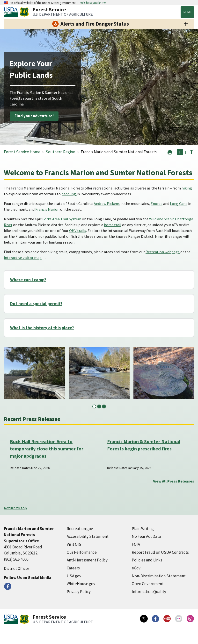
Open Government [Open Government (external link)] (148, 584)
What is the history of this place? (42, 328)
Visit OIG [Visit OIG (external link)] (74, 544)
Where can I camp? (28, 280)
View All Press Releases (174, 481)
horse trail (113, 225)
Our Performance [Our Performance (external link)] (82, 552)
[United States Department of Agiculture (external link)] (12, 12)
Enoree (157, 203)
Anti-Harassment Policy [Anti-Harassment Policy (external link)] (87, 560)
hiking (187, 188)
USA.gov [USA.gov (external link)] (74, 576)
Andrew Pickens (107, 203)
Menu (187, 12)
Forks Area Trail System (61, 219)
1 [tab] (94, 406)
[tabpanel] (34, 373)
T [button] (180, 152)
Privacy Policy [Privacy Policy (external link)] (79, 592)
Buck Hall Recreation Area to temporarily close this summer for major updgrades (47, 449)
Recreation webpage (163, 252)
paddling (69, 194)
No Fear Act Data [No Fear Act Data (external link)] (146, 536)
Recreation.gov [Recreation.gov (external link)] (80, 529)
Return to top (15, 508)
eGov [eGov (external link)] (136, 568)
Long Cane (179, 203)
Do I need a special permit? (36, 304)
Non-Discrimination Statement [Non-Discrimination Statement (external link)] (159, 576)
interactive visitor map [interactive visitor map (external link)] (23, 258)
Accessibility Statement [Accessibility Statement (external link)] (88, 536)
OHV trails (78, 231)
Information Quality (149, 592)
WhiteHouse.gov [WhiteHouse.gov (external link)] (81, 584)
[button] (170, 152)
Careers (73, 568)
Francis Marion (47, 209)
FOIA (136, 544)
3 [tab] (104, 406)
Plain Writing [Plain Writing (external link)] (143, 529)
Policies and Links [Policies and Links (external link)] (147, 560)
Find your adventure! (34, 116)
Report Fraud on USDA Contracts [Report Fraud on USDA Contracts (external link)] (160, 552)
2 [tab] (99, 406)
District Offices (17, 568)
